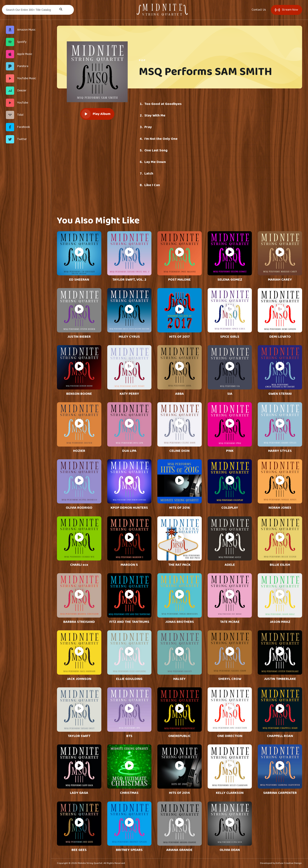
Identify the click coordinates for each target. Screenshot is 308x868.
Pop (142, 60)
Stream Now (286, 10)
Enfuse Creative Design (289, 863)
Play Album (96, 114)
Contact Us (259, 10)
